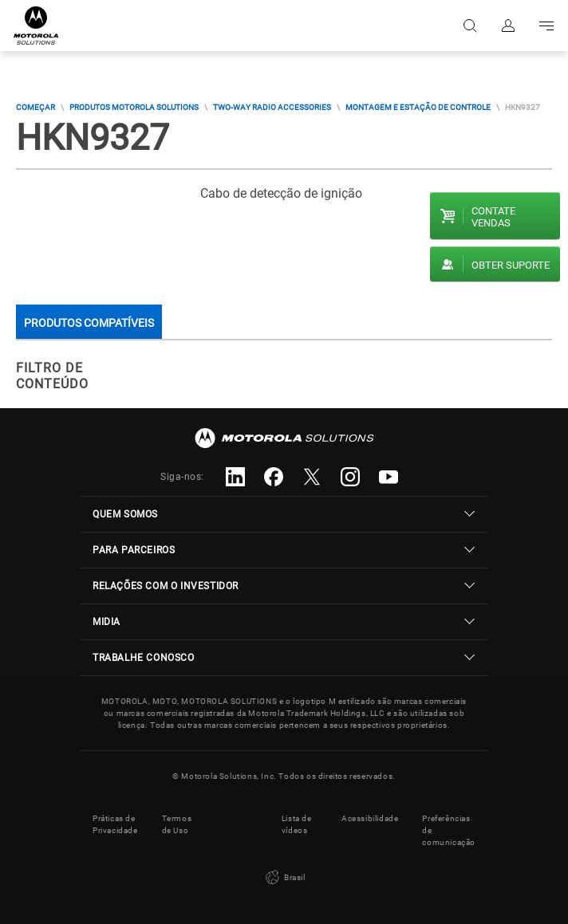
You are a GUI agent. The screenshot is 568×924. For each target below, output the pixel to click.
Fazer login (508, 26)
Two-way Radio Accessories (272, 107)
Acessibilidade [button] (370, 818)
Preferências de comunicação (449, 830)
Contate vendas (493, 217)
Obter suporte (511, 265)
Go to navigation (546, 26)
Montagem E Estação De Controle (418, 107)
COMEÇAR (35, 107)
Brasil (284, 878)
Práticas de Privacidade (115, 824)
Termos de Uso (177, 824)
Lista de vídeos (297, 824)
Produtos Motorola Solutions (134, 107)
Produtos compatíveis (89, 323)
